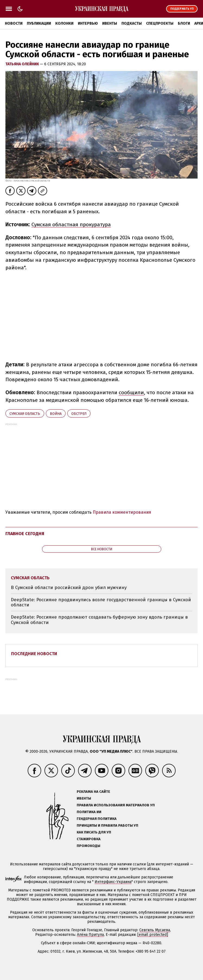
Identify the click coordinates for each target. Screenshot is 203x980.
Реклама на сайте (93, 792)
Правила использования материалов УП (116, 805)
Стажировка (89, 839)
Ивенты (110, 23)
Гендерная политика (97, 819)
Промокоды (88, 846)
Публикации (39, 23)
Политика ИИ (89, 812)
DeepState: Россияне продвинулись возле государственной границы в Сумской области (101, 602)
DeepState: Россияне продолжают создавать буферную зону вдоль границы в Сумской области (99, 620)
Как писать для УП (94, 832)
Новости (14, 23)
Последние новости (34, 654)
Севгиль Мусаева (155, 930)
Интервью (88, 23)
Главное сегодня (25, 534)
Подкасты (132, 23)
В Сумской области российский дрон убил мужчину (69, 588)
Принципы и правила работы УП (107, 825)
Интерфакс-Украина (113, 882)
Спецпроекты (160, 23)
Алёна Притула (90, 935)
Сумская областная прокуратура (71, 224)
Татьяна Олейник (23, 64)
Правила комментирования (122, 512)
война (56, 414)
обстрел (79, 414)
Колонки (64, 23)
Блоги (184, 23)
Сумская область (25, 414)
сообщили (131, 392)
